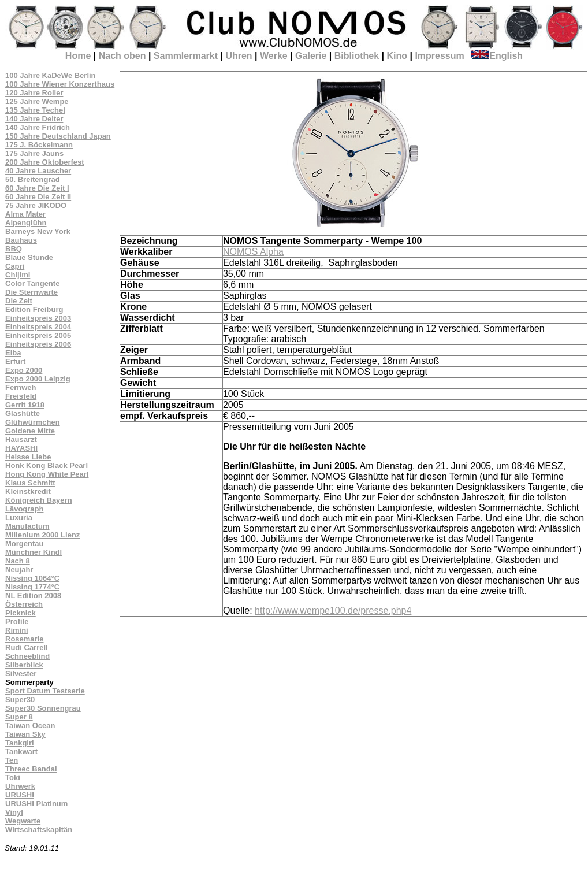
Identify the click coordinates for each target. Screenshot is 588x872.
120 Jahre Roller (34, 93)
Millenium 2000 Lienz (42, 535)
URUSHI (20, 795)
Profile (17, 621)
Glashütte (23, 413)
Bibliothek (357, 56)
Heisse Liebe (28, 457)
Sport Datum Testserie (45, 691)
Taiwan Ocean (30, 726)
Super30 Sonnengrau (43, 708)
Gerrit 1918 (25, 405)
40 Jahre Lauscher (38, 171)
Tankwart (21, 752)
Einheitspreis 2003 (38, 318)
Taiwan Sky (25, 734)
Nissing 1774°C (32, 587)
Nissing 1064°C (32, 578)
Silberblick (24, 665)
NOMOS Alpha (253, 252)
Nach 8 (18, 561)
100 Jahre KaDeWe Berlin (51, 75)
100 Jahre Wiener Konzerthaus (60, 84)
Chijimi (18, 275)
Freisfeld (21, 396)
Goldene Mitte (30, 431)
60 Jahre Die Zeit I (37, 188)
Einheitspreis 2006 (38, 344)
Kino (397, 56)
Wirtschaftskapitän (39, 830)
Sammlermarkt (186, 56)
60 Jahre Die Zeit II (38, 197)
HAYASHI (21, 448)
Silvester (21, 674)
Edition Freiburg (34, 309)
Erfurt (15, 361)
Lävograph (24, 509)
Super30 (20, 700)
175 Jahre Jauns (34, 153)
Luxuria (19, 517)
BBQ (14, 249)
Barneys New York (38, 231)
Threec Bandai (31, 769)
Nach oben (122, 56)
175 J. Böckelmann (39, 145)
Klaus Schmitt (30, 483)
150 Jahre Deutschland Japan (58, 136)
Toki (13, 778)
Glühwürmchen (33, 422)
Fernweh (21, 387)
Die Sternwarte (31, 292)
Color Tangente (32, 283)
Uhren (239, 56)
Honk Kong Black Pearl (46, 465)
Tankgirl (20, 743)
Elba (13, 353)
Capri (15, 266)
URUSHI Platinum (36, 804)
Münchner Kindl (34, 552)
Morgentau (24, 543)
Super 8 (19, 717)
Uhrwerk (20, 786)
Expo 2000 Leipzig (38, 379)
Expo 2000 (24, 370)
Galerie (311, 56)
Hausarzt (21, 439)
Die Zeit (19, 301)
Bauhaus (21, 240)
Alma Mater (25, 214)
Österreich (24, 604)
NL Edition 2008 (33, 595)
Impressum (439, 56)
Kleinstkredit (28, 491)
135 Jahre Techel (35, 110)
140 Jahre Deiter (34, 119)
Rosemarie (24, 639)
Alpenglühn (26, 223)
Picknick (21, 613)
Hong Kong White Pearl (47, 474)
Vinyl (14, 812)
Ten (12, 760)
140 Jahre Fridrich (38, 127)
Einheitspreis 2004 (38, 327)
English (497, 56)
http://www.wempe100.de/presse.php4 (333, 611)
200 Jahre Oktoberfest (45, 162)
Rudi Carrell (27, 647)
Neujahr (19, 569)
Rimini (17, 630)
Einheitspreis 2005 (38, 335)
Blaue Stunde (29, 257)
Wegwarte (23, 821)
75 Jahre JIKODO (36, 205)
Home (78, 56)
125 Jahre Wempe (37, 101)
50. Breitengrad (33, 179)
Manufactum (27, 526)
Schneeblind (27, 656)
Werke (274, 56)
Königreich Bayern (39, 500)
